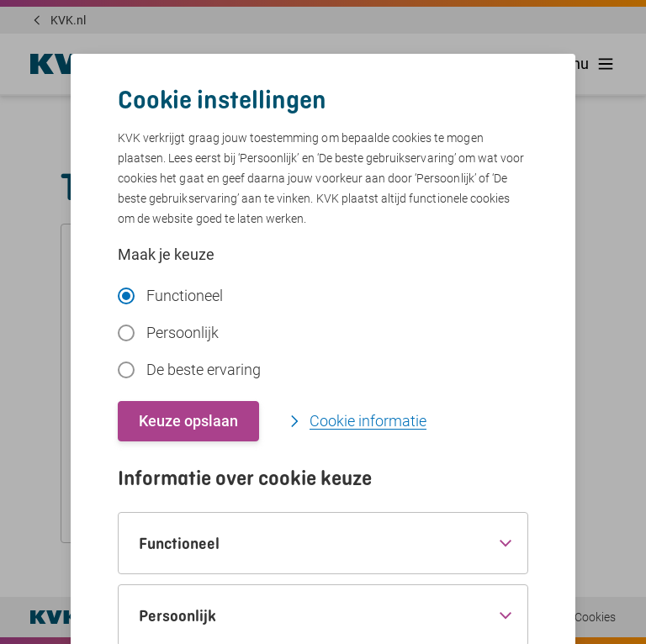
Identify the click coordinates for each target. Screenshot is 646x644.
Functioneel (170, 296)
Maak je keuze (166, 254)
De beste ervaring (189, 370)
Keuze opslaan (188, 421)
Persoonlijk (168, 333)
